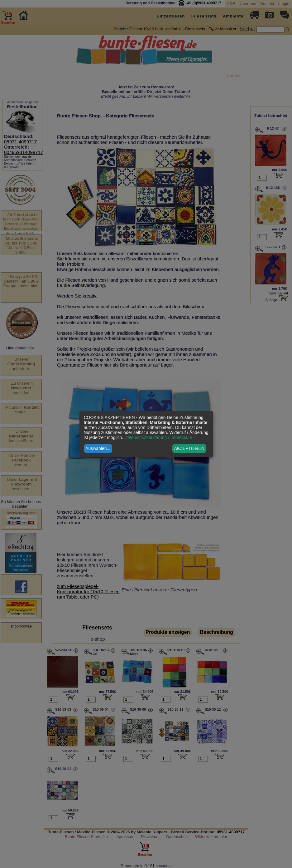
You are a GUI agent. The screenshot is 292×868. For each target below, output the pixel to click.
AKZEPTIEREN (189, 448)
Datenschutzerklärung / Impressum (158, 437)
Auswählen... (98, 448)
